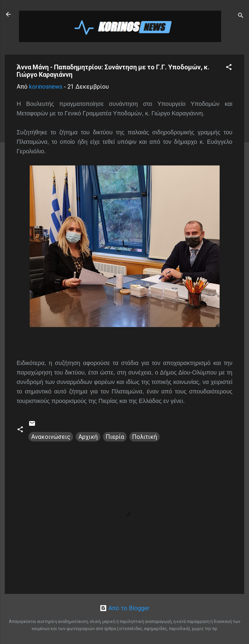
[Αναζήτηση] (241, 16)
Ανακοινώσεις (51, 437)
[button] (229, 68)
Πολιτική (145, 437)
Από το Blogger (125, 608)
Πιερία (115, 437)
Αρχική (88, 437)
